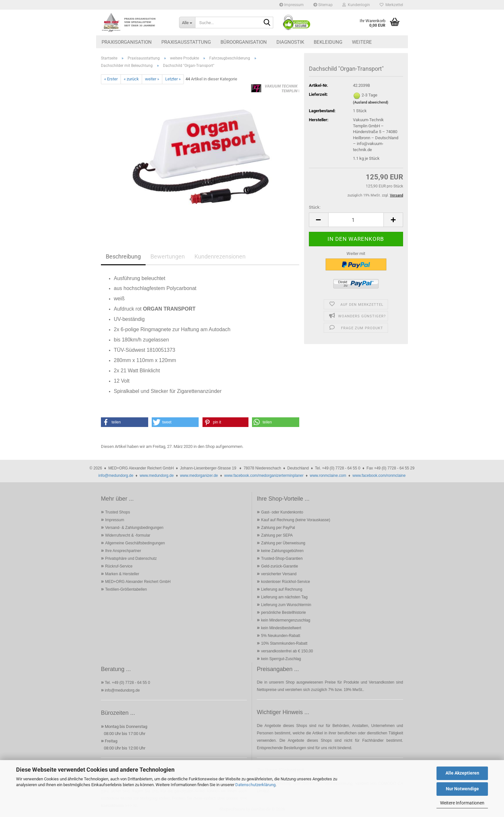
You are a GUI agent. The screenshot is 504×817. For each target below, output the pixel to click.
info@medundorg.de (116, 476)
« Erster (111, 79)
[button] (319, 220)
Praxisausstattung (186, 42)
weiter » (152, 79)
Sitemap (323, 5)
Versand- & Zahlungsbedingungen (134, 528)
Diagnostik (290, 42)
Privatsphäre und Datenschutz (131, 558)
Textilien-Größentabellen (126, 589)
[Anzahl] (356, 220)
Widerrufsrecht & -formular (128, 535)
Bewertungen (168, 256)
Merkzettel (391, 5)
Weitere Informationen (462, 803)
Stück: (315, 207)
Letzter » (173, 79)
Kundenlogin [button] (356, 5)
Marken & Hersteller (122, 574)
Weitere (362, 42)
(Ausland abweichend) (371, 102)
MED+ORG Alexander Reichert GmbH (138, 582)
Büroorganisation (244, 42)
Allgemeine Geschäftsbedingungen (135, 543)
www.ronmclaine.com (328, 476)
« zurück (131, 79)
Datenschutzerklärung (255, 785)
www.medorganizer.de (199, 476)
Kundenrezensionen (220, 256)
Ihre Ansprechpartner (123, 551)
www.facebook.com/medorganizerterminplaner (264, 476)
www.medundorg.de (157, 476)
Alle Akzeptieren (462, 773)
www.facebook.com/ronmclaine (379, 476)
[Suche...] (187, 23)
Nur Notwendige (462, 789)
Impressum (292, 5)
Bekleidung (328, 42)
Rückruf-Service (119, 566)
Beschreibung (123, 256)
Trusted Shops (118, 512)
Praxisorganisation (127, 42)
